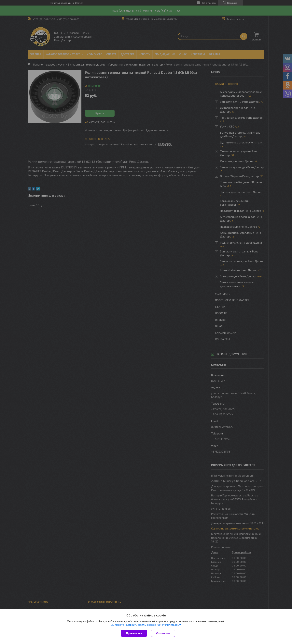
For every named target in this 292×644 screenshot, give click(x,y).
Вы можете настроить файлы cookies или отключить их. (145, 625)
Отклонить (163, 633)
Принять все (134, 633)
